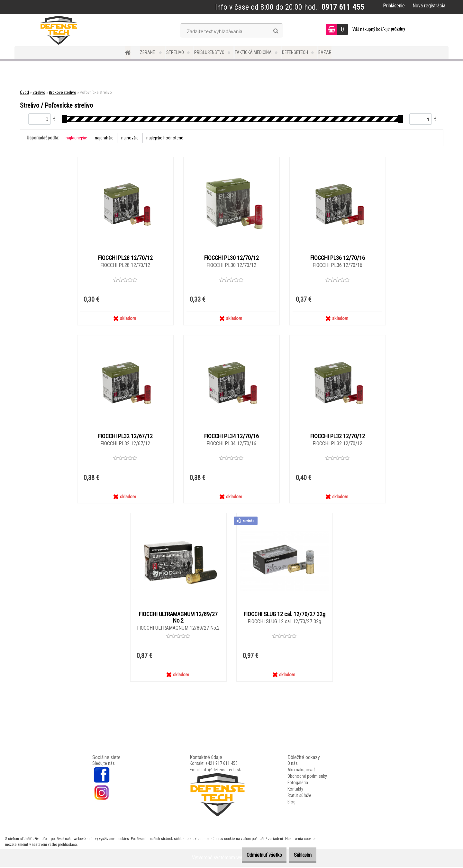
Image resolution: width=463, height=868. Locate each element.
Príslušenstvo (209, 52)
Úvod (24, 92)
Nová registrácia (429, 6)
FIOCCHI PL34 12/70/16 (232, 437)
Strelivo (175, 52)
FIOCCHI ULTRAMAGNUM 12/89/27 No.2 (178, 619)
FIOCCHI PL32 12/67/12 (125, 437)
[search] (276, 31)
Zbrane (148, 52)
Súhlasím (300, 855)
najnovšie (130, 138)
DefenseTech (295, 52)
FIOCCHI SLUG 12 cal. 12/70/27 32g (285, 616)
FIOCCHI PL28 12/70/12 (125, 258)
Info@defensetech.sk (221, 771)
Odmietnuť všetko (254, 855)
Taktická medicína (253, 52)
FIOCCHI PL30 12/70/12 (232, 258)
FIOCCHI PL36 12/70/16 (338, 258)
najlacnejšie (76, 138)
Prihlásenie (394, 6)
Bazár (325, 52)
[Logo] (59, 30)
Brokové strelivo (63, 92)
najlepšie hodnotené (165, 138)
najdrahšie (104, 138)
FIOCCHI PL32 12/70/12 (338, 437)
